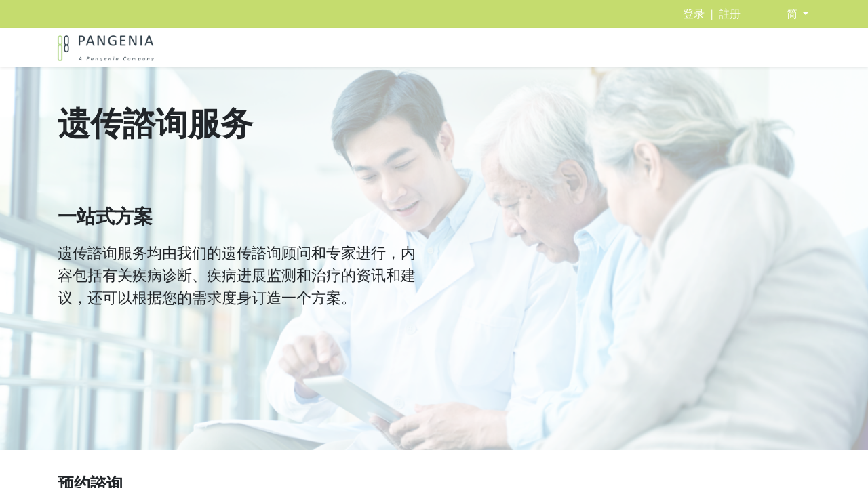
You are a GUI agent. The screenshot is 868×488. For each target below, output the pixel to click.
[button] (797, 14)
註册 (730, 14)
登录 (694, 14)
